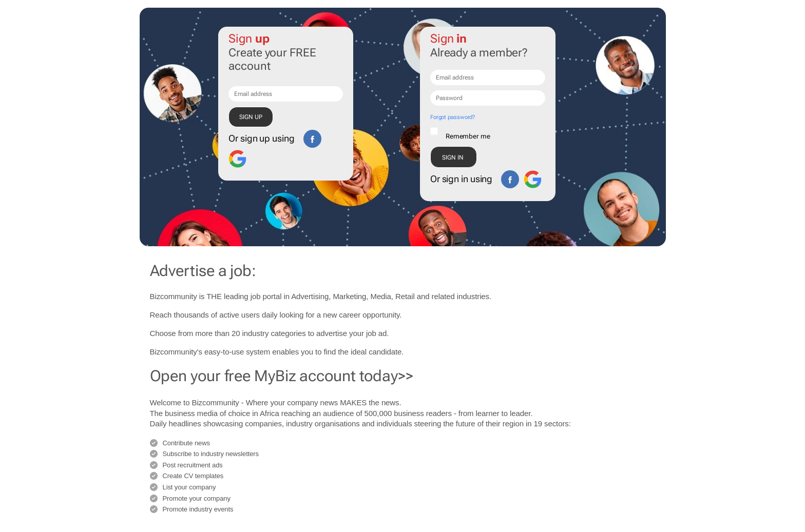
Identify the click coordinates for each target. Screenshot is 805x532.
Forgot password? (453, 117)
